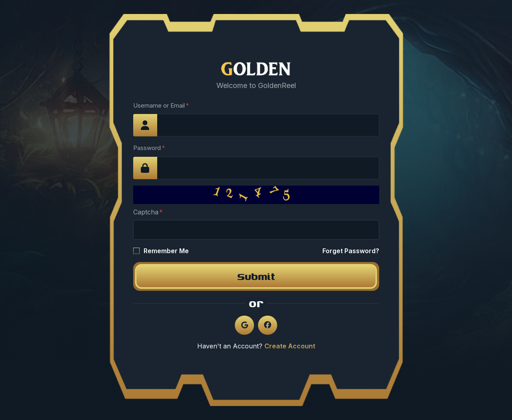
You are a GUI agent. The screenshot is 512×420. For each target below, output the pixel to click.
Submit (256, 276)
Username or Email (159, 105)
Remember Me (166, 251)
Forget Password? (351, 251)
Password (147, 148)
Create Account (290, 346)
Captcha (146, 212)
